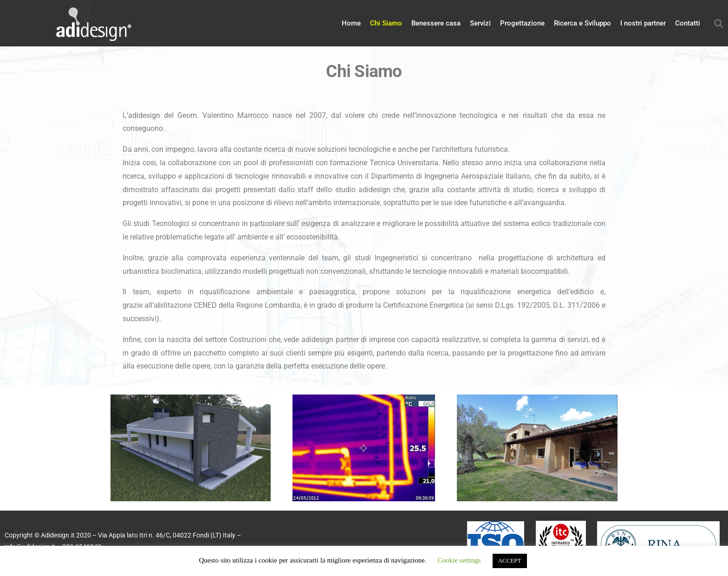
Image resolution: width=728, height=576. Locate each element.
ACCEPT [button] (510, 561)
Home (351, 23)
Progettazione (522, 23)
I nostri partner (643, 23)
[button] (719, 24)
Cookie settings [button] (459, 560)
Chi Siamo (386, 23)
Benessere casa (436, 23)
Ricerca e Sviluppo (582, 23)
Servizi (480, 23)
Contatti (688, 23)
